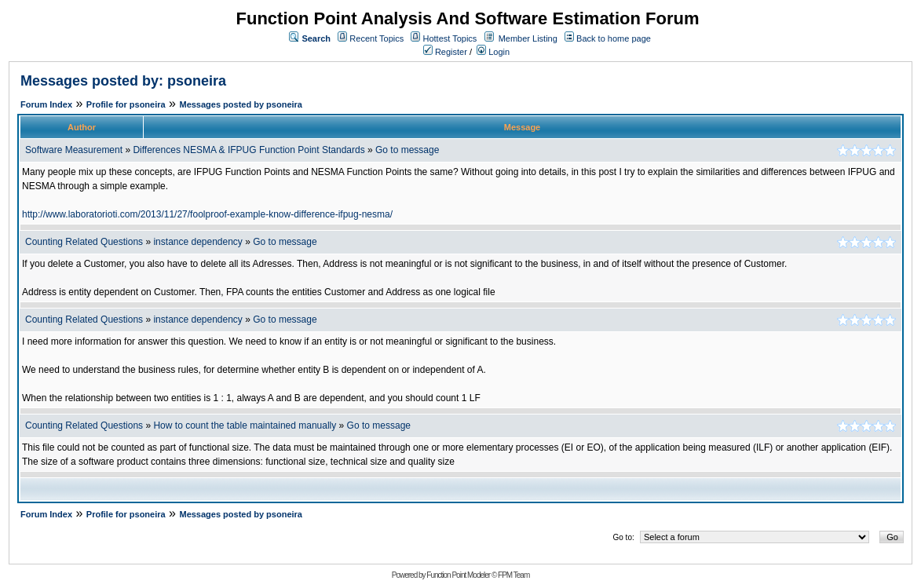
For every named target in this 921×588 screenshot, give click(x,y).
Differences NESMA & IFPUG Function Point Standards (249, 150)
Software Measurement (74, 150)
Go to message (407, 150)
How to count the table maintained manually (245, 425)
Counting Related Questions (85, 242)
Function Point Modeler (458, 575)
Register (445, 52)
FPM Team (513, 575)
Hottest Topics (450, 38)
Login (493, 52)
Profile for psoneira (126, 104)
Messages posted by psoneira (241, 104)
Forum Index (46, 104)
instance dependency (199, 242)
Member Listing (528, 38)
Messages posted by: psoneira (123, 81)
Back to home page (614, 38)
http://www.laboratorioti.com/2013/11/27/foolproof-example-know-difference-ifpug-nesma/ (207, 214)
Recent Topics (376, 38)
